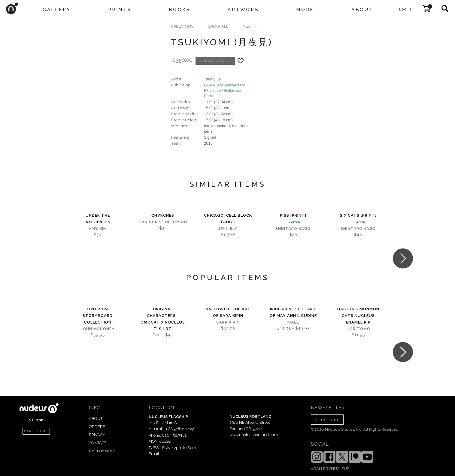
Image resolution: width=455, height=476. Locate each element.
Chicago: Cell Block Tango (228, 219)
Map (191, 429)
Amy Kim (98, 229)
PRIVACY (97, 435)
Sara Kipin (228, 322)
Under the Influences (98, 219)
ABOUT (96, 419)
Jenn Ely (228, 229)
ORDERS (97, 427)
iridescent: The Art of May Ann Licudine (293, 312)
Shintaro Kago (293, 229)
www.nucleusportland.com (254, 435)
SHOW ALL (218, 26)
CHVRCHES (163, 215)
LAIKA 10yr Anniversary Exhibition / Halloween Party (224, 90)
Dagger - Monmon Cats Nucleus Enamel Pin (358, 316)
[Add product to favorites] (241, 61)
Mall (293, 322)
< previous (182, 26)
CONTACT (98, 443)
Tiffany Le (212, 79)
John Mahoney (98, 329)
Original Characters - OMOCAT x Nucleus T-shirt (163, 319)
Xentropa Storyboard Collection (98, 316)
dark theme (36, 431)
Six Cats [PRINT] (358, 215)
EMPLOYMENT (102, 451)
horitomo (358, 329)
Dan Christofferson (163, 222)
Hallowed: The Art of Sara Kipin (228, 312)
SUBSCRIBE (327, 420)
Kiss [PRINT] (293, 215)
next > (250, 26)
